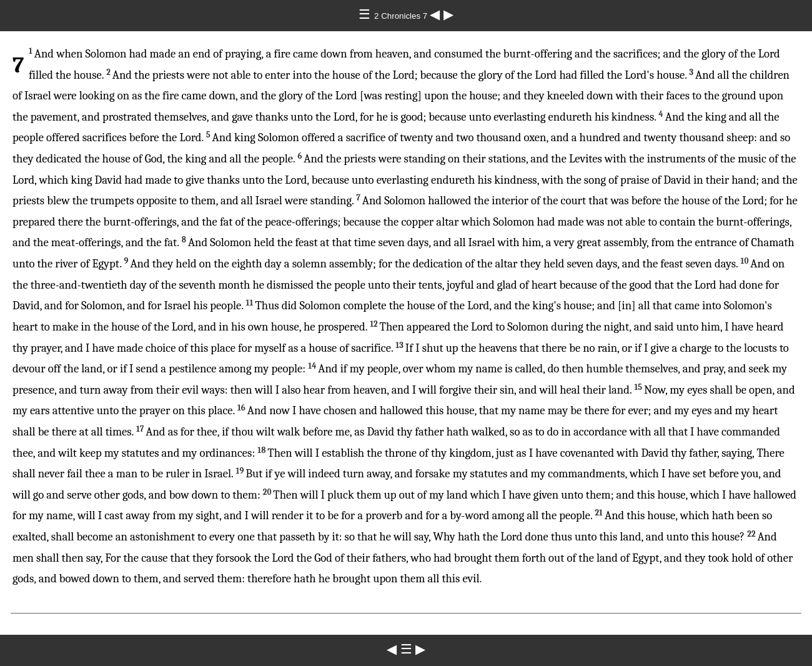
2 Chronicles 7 (402, 16)
